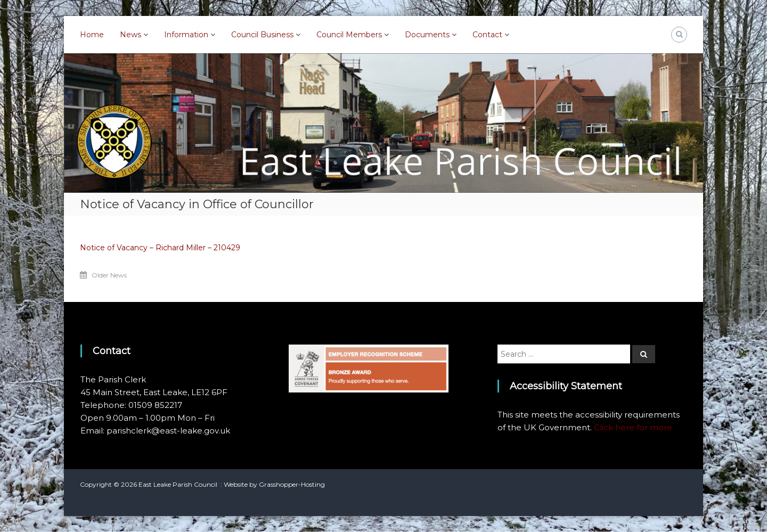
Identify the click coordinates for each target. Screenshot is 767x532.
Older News (109, 275)
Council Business (262, 35)
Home (92, 35)
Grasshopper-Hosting (292, 484)
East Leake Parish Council (178, 484)
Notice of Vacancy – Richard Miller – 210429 (160, 248)
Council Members (349, 35)
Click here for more (633, 427)
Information (186, 35)
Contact (487, 35)
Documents (427, 35)
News (130, 35)
